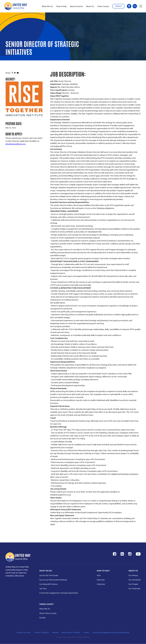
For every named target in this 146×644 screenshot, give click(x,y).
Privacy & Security (24, 632)
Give (100, 575)
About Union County (48, 613)
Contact (86, 632)
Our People (133, 584)
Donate (118, 5)
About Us (90, 6)
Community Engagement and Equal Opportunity (60, 593)
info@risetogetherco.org (16, 144)
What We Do (47, 6)
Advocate (102, 580)
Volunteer (102, 584)
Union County (103, 6)
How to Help (61, 6)
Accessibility (129, 6)
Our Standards (134, 580)
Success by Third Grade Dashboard (54, 580)
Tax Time (43, 588)
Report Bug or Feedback (71, 632)
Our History (133, 575)
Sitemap (55, 632)
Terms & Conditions (41, 632)
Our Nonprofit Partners (49, 584)
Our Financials (134, 588)
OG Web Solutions (82, 637)
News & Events (76, 6)
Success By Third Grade (49, 575)
